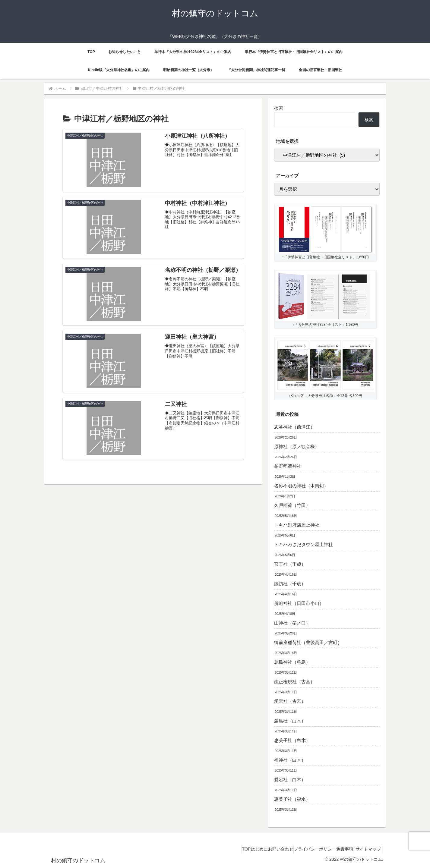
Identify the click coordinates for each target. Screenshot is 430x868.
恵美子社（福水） (292, 799)
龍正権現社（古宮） (294, 682)
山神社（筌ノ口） (292, 623)
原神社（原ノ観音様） (297, 447)
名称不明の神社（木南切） (301, 486)
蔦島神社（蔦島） (292, 662)
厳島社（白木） (290, 721)
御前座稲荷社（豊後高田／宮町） (308, 642)
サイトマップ (367, 849)
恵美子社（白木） (292, 740)
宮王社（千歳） (290, 564)
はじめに (232, 849)
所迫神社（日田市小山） (299, 603)
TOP (213, 849)
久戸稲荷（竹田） (292, 505)
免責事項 (336, 849)
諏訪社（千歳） (290, 584)
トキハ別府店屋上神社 (297, 525)
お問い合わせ (260, 849)
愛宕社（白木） (290, 780)
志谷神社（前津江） (294, 427)
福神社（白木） (290, 760)
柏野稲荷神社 (288, 466)
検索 (279, 108)
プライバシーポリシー (300, 849)
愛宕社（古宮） (290, 701)
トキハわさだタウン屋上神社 (304, 544)
